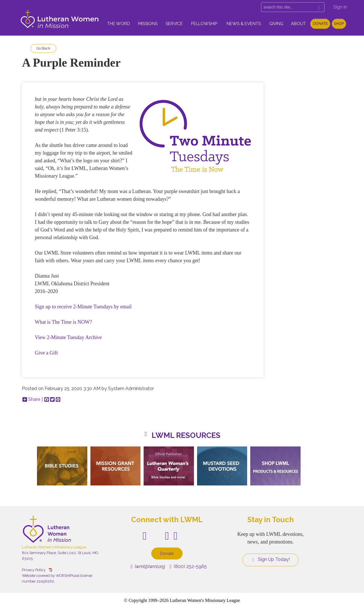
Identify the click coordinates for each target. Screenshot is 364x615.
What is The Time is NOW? (63, 322)
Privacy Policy (34, 570)
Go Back (43, 48)
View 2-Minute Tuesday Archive (68, 337)
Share (31, 399)
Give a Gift (46, 353)
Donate (320, 23)
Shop (339, 23)
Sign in (340, 7)
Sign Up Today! (270, 559)
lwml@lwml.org (148, 566)
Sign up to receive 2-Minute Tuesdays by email (83, 307)
